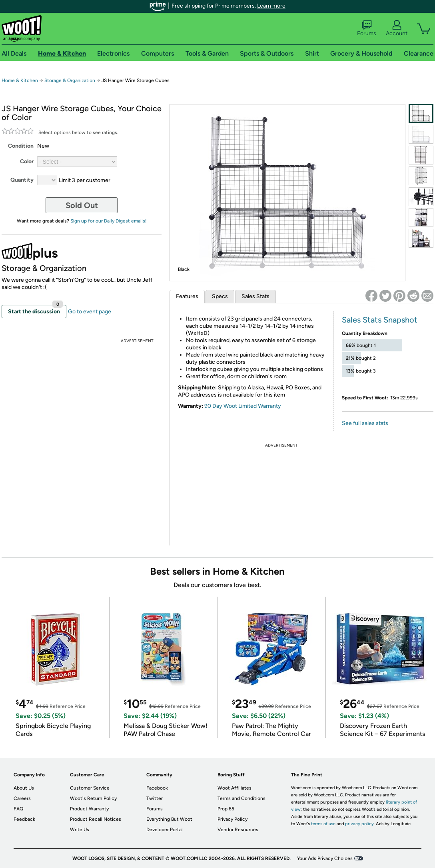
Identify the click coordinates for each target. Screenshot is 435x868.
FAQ (18, 809)
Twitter (155, 798)
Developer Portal (165, 830)
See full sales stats (365, 423)
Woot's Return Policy (93, 798)
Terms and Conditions (241, 798)
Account (397, 28)
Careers (22, 798)
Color (27, 161)
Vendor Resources (238, 830)
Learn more (271, 6)
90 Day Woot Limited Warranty (243, 406)
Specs (220, 296)
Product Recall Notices (96, 819)
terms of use (323, 824)
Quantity (22, 180)
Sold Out (82, 205)
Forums (367, 28)
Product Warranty (89, 809)
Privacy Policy (232, 819)
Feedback (24, 819)
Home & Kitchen (20, 80)
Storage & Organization (70, 80)
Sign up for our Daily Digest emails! (109, 221)
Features (187, 296)
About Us (24, 788)
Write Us (80, 830)
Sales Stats (255, 296)
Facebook (157, 788)
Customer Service (90, 788)
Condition (21, 146)
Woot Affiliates (234, 788)
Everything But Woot (169, 819)
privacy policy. (360, 824)
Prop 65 (226, 809)
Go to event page (90, 312)
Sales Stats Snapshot (380, 320)
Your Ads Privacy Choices (325, 858)
